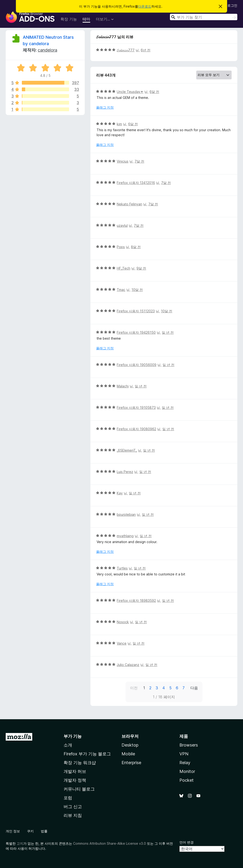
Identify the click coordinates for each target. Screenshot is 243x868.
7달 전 (139, 161)
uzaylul (122, 225)
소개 (68, 745)
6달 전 (154, 92)
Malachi (123, 386)
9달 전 (141, 268)
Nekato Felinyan (129, 204)
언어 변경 (187, 842)
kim (119, 124)
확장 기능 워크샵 (80, 763)
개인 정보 (13, 831)
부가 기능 (73, 736)
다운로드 (145, 6)
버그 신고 (73, 807)
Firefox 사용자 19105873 (136, 407)
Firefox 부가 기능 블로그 (87, 754)
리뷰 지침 (73, 815)
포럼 (68, 798)
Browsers (189, 745)
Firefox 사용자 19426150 (136, 332)
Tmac (121, 290)
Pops (121, 247)
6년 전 (146, 50)
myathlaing (125, 536)
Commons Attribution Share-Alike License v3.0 (110, 843)
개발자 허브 (75, 771)
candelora (47, 50)
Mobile (128, 754)
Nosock (123, 622)
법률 (44, 831)
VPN (184, 754)
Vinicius (123, 161)
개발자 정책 (75, 780)
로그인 (232, 5)
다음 (194, 688)
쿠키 (30, 831)
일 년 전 (168, 332)
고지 (20, 843)
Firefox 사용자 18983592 (136, 600)
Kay (120, 493)
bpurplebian (126, 514)
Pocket (187, 780)
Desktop (130, 745)
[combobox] (204, 17)
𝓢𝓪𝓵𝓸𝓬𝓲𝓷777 (126, 50)
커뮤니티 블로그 (79, 789)
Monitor (187, 771)
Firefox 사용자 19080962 (136, 429)
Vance (122, 643)
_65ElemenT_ (127, 450)
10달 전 (137, 290)
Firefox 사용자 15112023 (136, 311)
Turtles (122, 568)
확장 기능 (69, 19)
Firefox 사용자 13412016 (136, 183)
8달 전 (136, 247)
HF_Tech (124, 268)
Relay (185, 763)
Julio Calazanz (128, 665)
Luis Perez (125, 472)
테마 (86, 19)
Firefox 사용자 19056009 (137, 365)
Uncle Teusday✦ (130, 92)
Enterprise (131, 763)
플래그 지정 (105, 107)
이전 (134, 688)
